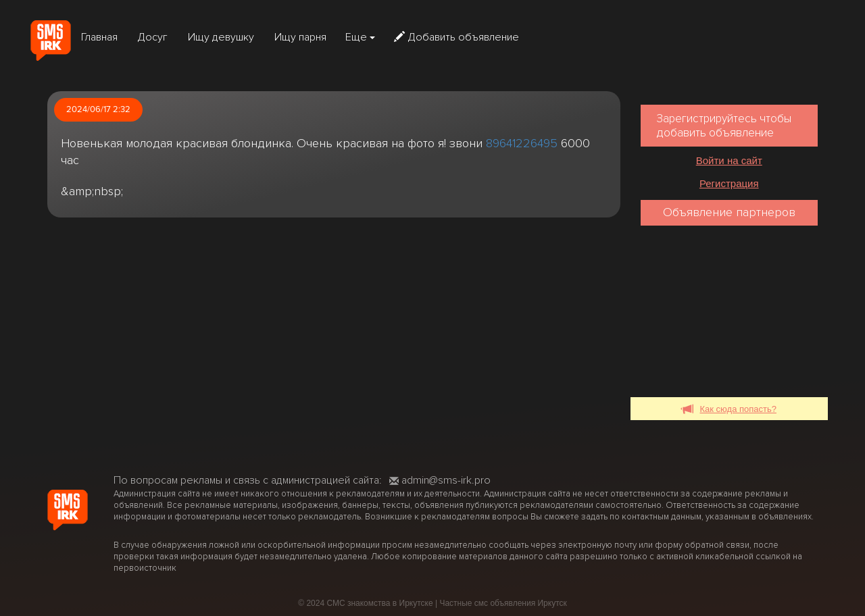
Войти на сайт (729, 160)
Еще (360, 37)
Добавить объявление (456, 37)
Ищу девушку (221, 37)
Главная (99, 37)
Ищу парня (300, 37)
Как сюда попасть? (730, 410)
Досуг (153, 37)
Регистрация (729, 183)
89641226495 (522, 143)
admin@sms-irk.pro (440, 480)
